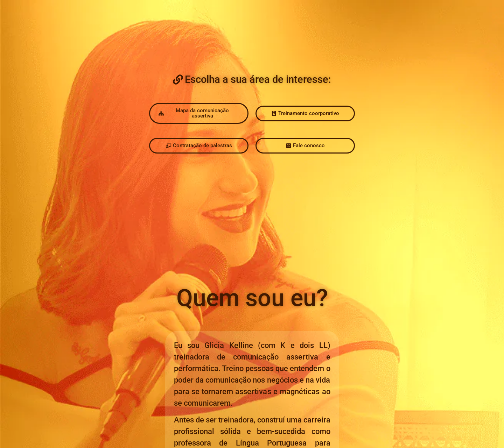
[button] (252, 80)
